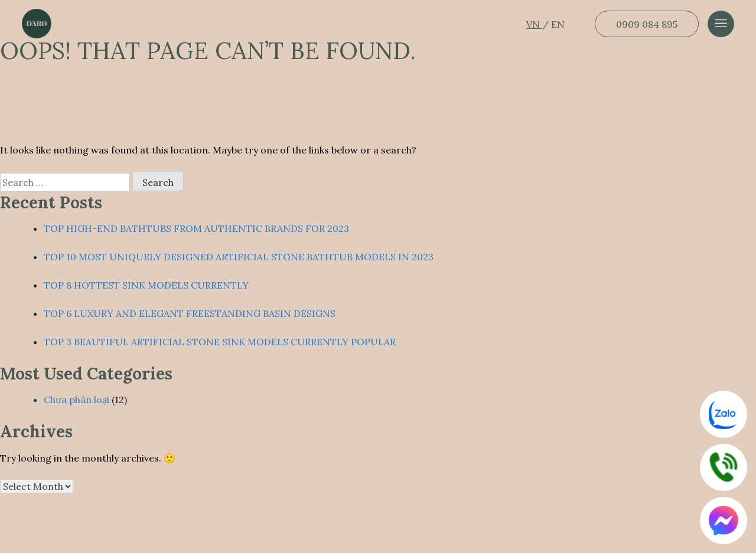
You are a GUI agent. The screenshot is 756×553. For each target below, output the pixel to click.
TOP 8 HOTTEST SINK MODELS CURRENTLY (146, 285)
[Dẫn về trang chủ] (37, 24)
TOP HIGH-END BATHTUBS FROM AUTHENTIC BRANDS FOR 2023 (196, 228)
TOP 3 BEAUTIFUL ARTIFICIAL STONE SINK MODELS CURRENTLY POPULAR (220, 342)
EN (558, 24)
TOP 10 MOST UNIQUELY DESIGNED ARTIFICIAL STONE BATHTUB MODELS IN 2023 (239, 257)
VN (534, 24)
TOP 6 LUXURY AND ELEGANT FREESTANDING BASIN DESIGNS (190, 313)
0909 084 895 (647, 24)
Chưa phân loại (76, 400)
